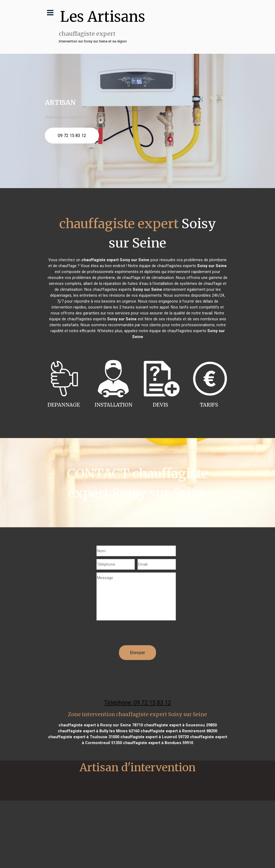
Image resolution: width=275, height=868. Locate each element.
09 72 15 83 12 (72, 136)
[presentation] (137, 635)
